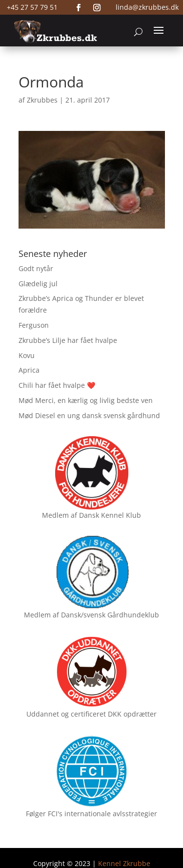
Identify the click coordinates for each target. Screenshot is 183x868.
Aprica (29, 370)
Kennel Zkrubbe (124, 863)
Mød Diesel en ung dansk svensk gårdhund (89, 415)
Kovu (27, 355)
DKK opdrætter (132, 714)
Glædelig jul (38, 284)
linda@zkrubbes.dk (147, 7)
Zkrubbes (42, 100)
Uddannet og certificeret (66, 714)
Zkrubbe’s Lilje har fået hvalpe (68, 340)
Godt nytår (36, 268)
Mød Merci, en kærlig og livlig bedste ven (86, 400)
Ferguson (34, 325)
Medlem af (60, 515)
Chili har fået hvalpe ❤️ (57, 385)
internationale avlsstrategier (111, 814)
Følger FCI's (44, 814)
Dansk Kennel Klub (110, 515)
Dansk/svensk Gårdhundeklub (110, 615)
